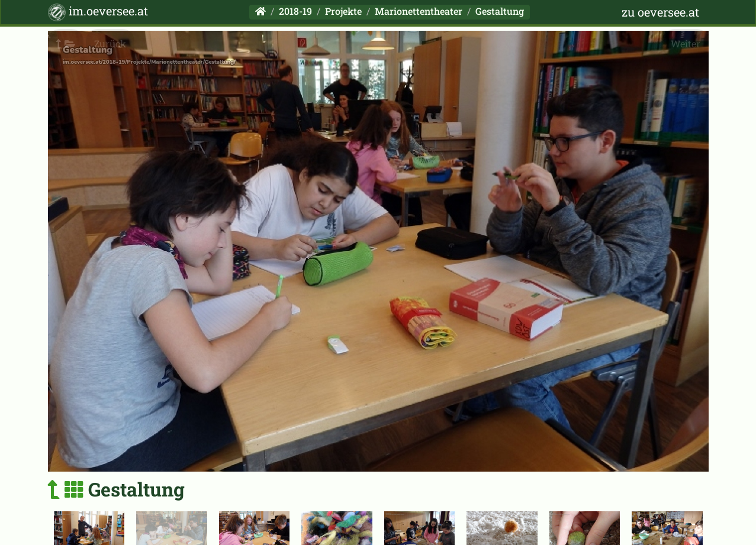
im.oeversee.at (98, 12)
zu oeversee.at (660, 12)
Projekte (343, 11)
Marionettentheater (419, 11)
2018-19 (295, 11)
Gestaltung (500, 11)
